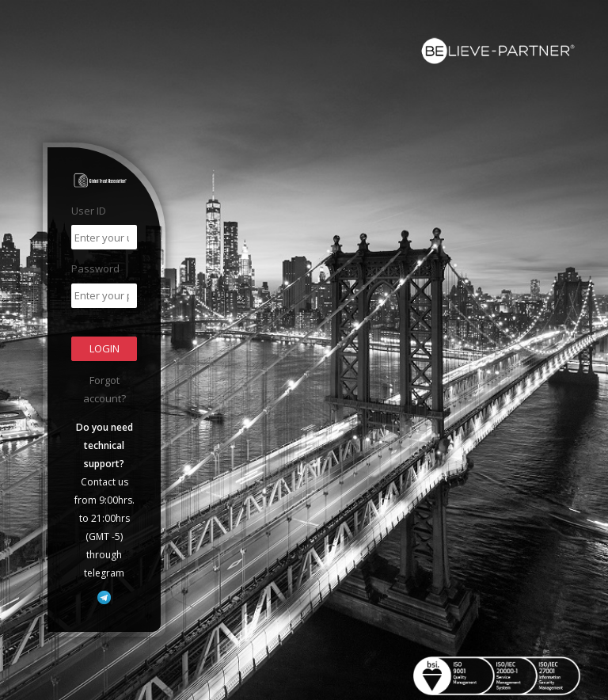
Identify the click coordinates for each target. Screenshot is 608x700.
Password (95, 268)
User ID (89, 211)
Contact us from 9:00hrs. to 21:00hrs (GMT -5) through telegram (104, 500)
